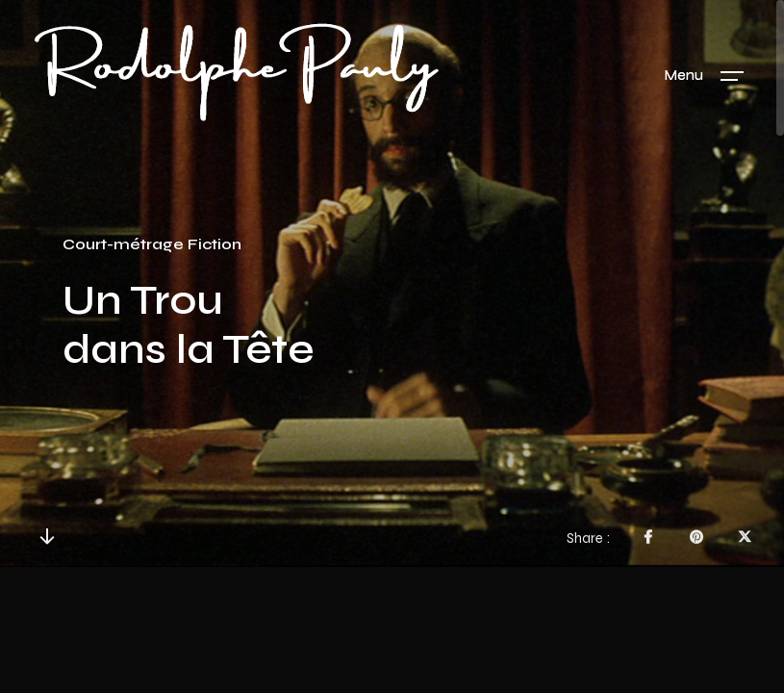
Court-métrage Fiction (152, 244)
